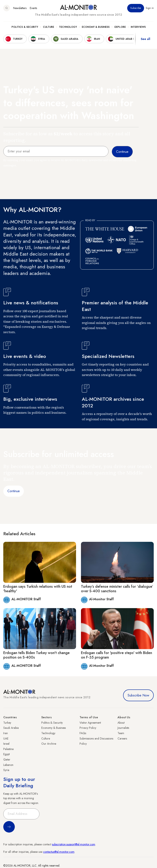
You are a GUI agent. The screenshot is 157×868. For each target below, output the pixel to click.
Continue (14, 491)
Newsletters (20, 8)
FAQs (83, 733)
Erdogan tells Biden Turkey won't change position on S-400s (36, 655)
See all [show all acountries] (145, 39)
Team (121, 733)
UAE (6, 738)
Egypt (6, 754)
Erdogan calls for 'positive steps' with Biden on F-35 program (117, 655)
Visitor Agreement (90, 723)
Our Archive (49, 744)
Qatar (7, 759)
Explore (120, 27)
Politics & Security (25, 27)
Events (33, 8)
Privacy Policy (88, 728)
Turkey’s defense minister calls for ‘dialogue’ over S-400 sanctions (117, 589)
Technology (68, 27)
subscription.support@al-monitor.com (74, 844)
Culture (48, 27)
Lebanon (8, 765)
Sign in (150, 8)
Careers (122, 738)
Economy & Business (96, 27)
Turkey (7, 723)
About (121, 723)
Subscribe (136, 8)
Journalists (123, 728)
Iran (6, 733)
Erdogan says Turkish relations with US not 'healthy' (38, 589)
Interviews (138, 27)
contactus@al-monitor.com (59, 852)
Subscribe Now (138, 695)
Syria (6, 770)
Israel (6, 744)
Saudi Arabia (11, 728)
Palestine (8, 749)
